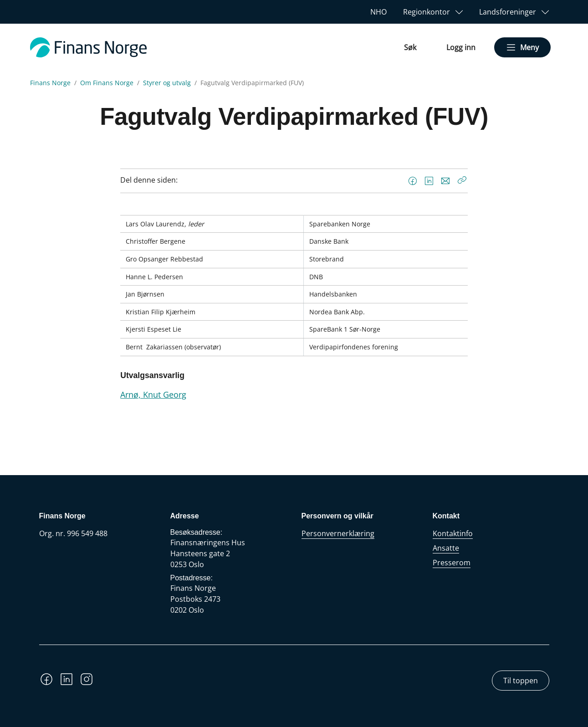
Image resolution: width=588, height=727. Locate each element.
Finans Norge (50, 83)
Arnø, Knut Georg (153, 394)
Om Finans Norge (107, 83)
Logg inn (461, 47)
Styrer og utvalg (167, 83)
